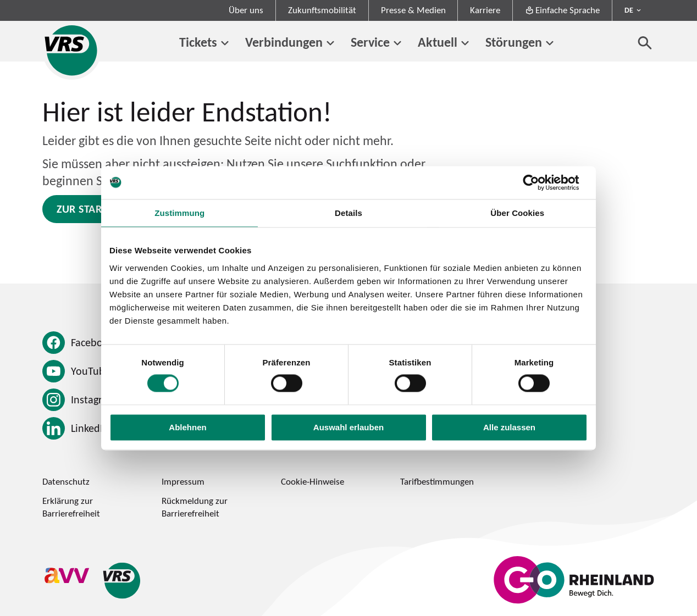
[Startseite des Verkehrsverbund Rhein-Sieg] (72, 50)
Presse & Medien (413, 10)
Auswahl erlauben (348, 427)
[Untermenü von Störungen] (550, 44)
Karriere (485, 10)
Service (370, 42)
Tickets (198, 42)
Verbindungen (284, 42)
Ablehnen (187, 427)
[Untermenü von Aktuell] (465, 44)
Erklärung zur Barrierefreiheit (71, 507)
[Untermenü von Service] (398, 44)
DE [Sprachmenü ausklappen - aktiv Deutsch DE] (629, 10)
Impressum (183, 481)
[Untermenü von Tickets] (225, 44)
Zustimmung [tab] (179, 213)
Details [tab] (348, 213)
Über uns (246, 10)
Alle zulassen (509, 427)
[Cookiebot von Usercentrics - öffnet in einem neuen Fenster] (540, 182)
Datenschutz (66, 481)
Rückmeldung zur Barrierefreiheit (195, 507)
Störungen (514, 42)
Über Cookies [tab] (517, 213)
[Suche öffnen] (645, 43)
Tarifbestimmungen (437, 481)
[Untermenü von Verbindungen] (331, 44)
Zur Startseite (95, 209)
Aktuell (438, 42)
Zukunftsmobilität (322, 10)
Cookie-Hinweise (312, 481)
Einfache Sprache (563, 10)
